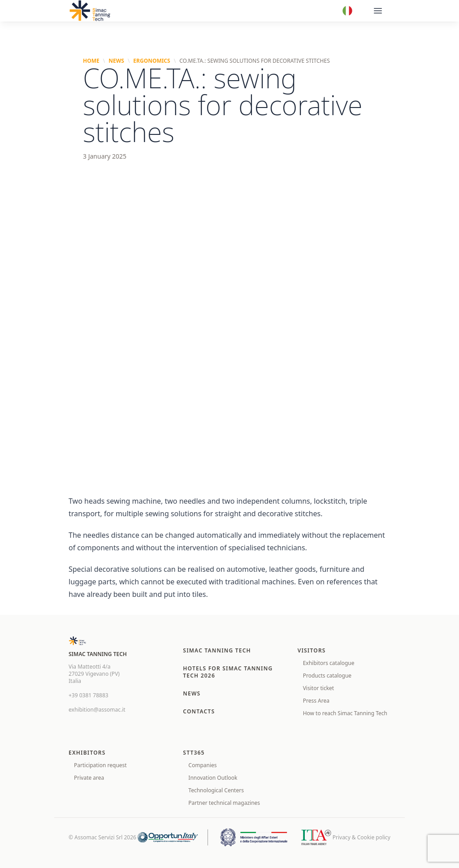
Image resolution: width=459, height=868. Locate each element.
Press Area (316, 701)
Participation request (100, 765)
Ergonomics (152, 61)
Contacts (199, 711)
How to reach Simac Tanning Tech (345, 713)
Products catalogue (327, 676)
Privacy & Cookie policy (362, 838)
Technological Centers (216, 790)
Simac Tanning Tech (217, 650)
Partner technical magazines (224, 803)
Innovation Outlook (213, 778)
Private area (89, 778)
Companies (202, 765)
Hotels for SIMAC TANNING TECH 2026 (228, 672)
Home (91, 61)
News (116, 61)
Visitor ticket (319, 688)
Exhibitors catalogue (329, 663)
